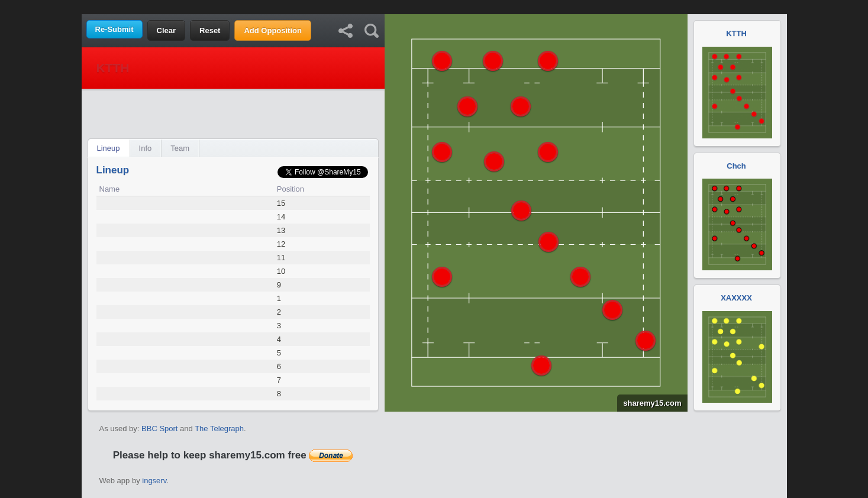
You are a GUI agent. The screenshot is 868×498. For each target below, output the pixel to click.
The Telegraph (219, 429)
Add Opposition (272, 30)
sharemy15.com (649, 403)
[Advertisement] (434, 6)
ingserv (154, 481)
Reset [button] (210, 30)
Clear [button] (167, 30)
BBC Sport (159, 429)
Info (146, 148)
